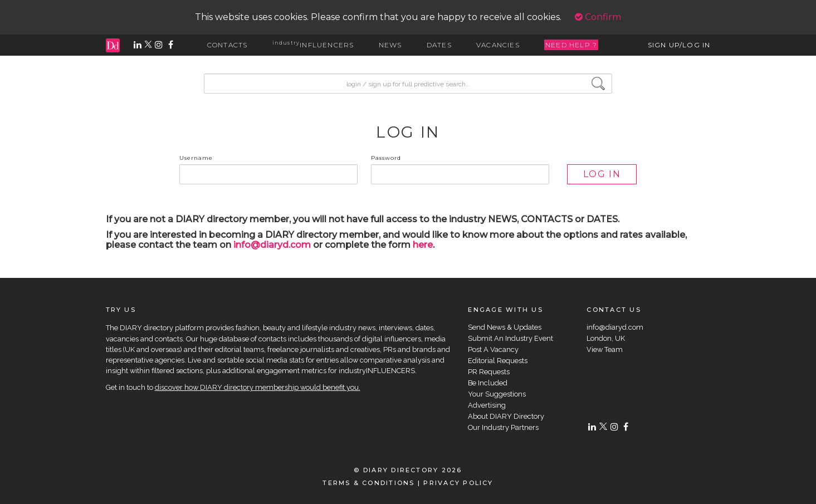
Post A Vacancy (493, 349)
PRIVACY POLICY (458, 483)
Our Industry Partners (503, 427)
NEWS (390, 45)
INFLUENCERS (313, 45)
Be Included (488, 383)
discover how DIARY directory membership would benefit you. (258, 387)
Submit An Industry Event (510, 338)
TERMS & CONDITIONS (368, 483)
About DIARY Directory (506, 416)
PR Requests (489, 372)
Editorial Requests (498, 361)
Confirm (598, 17)
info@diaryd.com (272, 245)
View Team (605, 349)
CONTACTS (228, 45)
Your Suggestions (497, 394)
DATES (439, 45)
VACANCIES (498, 45)
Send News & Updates (505, 327)
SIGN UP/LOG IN (679, 45)
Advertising (487, 405)
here (423, 245)
